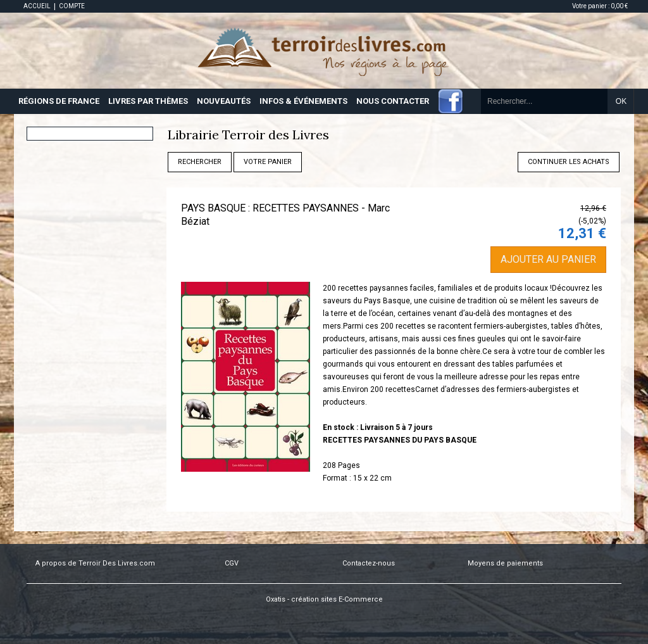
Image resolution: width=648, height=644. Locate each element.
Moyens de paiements (505, 563)
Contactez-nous (369, 563)
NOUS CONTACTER (393, 101)
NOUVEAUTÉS (224, 101)
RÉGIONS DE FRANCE (59, 101)
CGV (232, 563)
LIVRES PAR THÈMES (148, 101)
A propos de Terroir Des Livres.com (95, 563)
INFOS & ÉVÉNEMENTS (303, 101)
